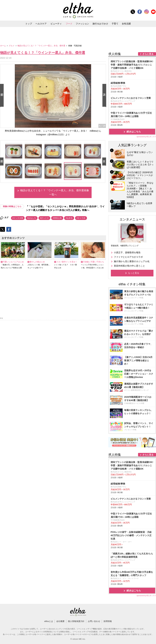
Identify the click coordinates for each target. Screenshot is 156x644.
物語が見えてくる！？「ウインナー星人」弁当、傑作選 (42, 46)
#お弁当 (69, 218)
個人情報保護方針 (76, 621)
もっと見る (134, 273)
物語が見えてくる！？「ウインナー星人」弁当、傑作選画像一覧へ (55, 192)
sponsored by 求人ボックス (146, 137)
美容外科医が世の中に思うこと (129, 266)
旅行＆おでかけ (100, 24)
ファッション (82, 24)
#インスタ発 (18, 218)
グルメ (12, 46)
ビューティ (56, 24)
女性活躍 (126, 24)
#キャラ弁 (81, 218)
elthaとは (49, 621)
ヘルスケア (41, 24)
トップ (29, 24)
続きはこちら (134, 132)
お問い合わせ (94, 621)
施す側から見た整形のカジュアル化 (132, 261)
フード (69, 24)
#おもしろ (32, 218)
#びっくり (44, 218)
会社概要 (60, 621)
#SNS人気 (57, 218)
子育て (115, 24)
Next (105, 96)
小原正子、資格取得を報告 (127, 252)
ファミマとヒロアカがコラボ (128, 257)
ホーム (3, 46)
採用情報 (108, 621)
